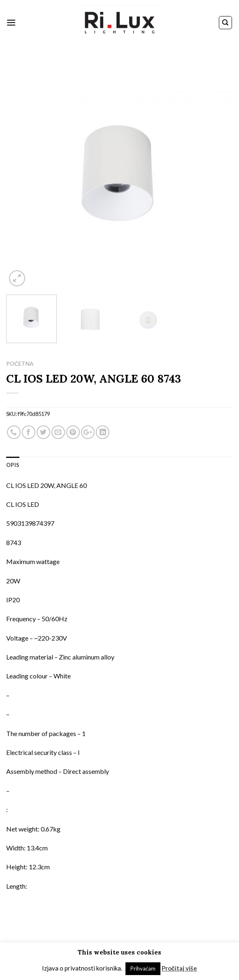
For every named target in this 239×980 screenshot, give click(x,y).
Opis (13, 465)
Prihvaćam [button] (143, 968)
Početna (20, 364)
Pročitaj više (179, 968)
